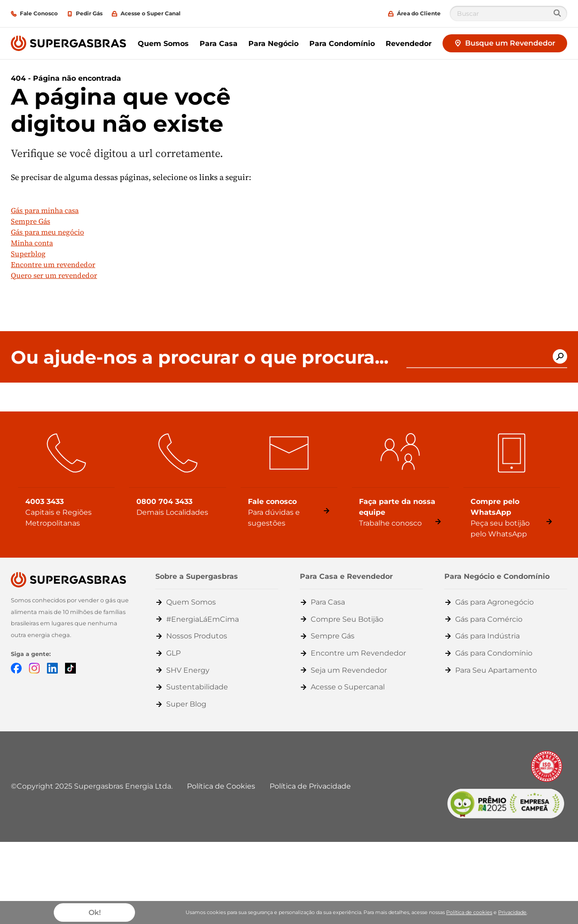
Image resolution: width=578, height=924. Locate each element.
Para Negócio (273, 44)
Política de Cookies (221, 786)
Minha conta (32, 243)
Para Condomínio (342, 44)
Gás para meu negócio (47, 232)
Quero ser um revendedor (54, 275)
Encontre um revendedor (53, 264)
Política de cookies (469, 912)
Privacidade (512, 912)
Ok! (95, 912)
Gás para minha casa (45, 210)
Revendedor (409, 44)
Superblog (28, 254)
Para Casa (219, 44)
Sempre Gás (30, 221)
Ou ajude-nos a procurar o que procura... (200, 357)
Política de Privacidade (310, 786)
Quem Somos (163, 44)
